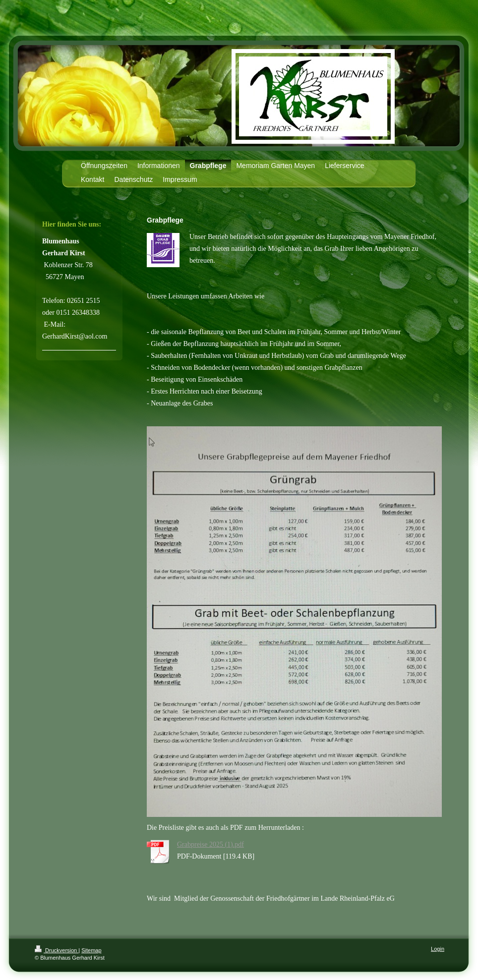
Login (438, 949)
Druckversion (57, 950)
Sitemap (91, 950)
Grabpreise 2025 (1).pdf (210, 844)
